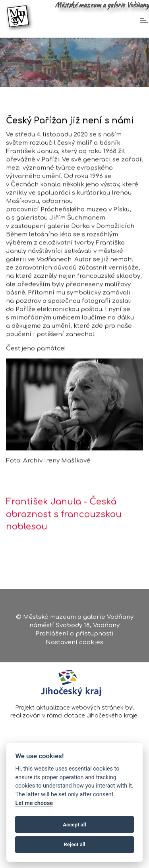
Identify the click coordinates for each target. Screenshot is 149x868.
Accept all (74, 825)
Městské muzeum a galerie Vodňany (102, 5)
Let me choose (34, 803)
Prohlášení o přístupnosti (74, 635)
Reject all (74, 844)
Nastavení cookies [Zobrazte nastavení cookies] (74, 644)
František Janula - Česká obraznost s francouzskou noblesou (64, 524)
